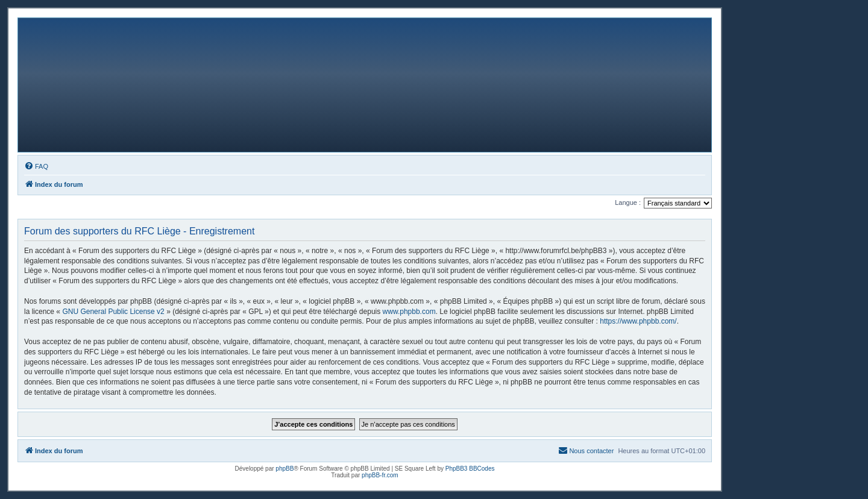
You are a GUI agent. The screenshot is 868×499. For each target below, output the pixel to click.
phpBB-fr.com (380, 475)
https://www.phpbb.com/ (638, 321)
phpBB (285, 469)
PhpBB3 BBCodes (470, 469)
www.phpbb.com (409, 312)
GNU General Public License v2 (113, 312)
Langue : (628, 202)
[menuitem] (36, 166)
